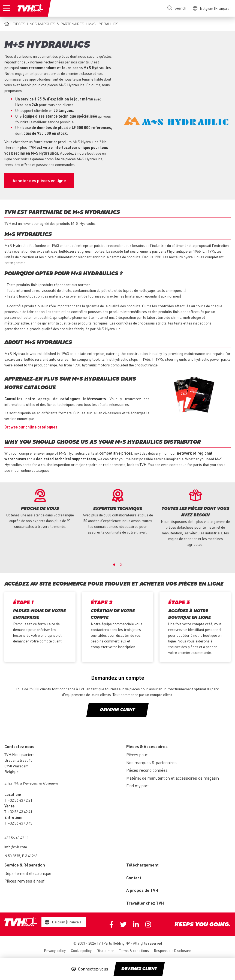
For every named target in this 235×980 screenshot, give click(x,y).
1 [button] (114, 565)
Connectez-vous (93, 969)
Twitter (123, 924)
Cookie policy (81, 950)
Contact (134, 878)
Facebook (111, 924)
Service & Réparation (25, 865)
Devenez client (139, 969)
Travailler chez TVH (145, 903)
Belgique (11, 771)
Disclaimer (105, 950)
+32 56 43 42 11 (16, 838)
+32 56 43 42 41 (20, 811)
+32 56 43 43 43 (20, 823)
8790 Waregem (16, 766)
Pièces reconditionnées (147, 770)
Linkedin (136, 924)
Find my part (138, 786)
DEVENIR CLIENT (117, 710)
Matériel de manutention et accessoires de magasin (173, 778)
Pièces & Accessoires (147, 746)
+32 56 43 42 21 (20, 800)
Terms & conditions (134, 950)
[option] (40, 509)
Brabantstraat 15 (18, 760)
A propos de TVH (142, 890)
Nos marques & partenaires (57, 24)
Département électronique (28, 873)
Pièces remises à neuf (24, 881)
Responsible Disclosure (173, 950)
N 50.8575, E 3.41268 (21, 856)
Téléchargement (142, 865)
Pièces (19, 24)
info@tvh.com (16, 847)
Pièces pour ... (139, 755)
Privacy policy (55, 950)
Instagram (148, 924)
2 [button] (121, 565)
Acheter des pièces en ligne (39, 180)
